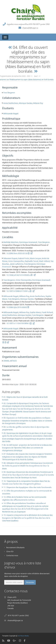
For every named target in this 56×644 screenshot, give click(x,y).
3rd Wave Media (23, 636)
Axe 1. (36, 76)
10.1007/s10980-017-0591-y (18, 291)
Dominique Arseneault (28, 242)
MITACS (13, 361)
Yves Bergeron (9, 93)
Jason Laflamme (16, 264)
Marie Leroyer (35, 258)
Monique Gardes (26, 103)
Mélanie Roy (38, 103)
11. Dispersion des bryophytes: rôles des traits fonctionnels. (28, 487)
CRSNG (6, 361)
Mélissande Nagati (11, 114)
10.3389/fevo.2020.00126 (17, 253)
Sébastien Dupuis (10, 258)
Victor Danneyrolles (16, 261)
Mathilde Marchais (11, 242)
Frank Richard (47, 312)
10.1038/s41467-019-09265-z (19, 275)
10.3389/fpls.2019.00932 (17, 307)
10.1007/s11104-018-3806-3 (18, 323)
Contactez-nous (11, 556)
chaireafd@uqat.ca (30, 28)
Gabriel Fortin (24, 258)
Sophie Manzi (35, 312)
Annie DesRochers (11, 103)
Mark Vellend (44, 261)
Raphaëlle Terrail (32, 261)
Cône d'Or (9, 552)
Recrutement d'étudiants (14, 548)
